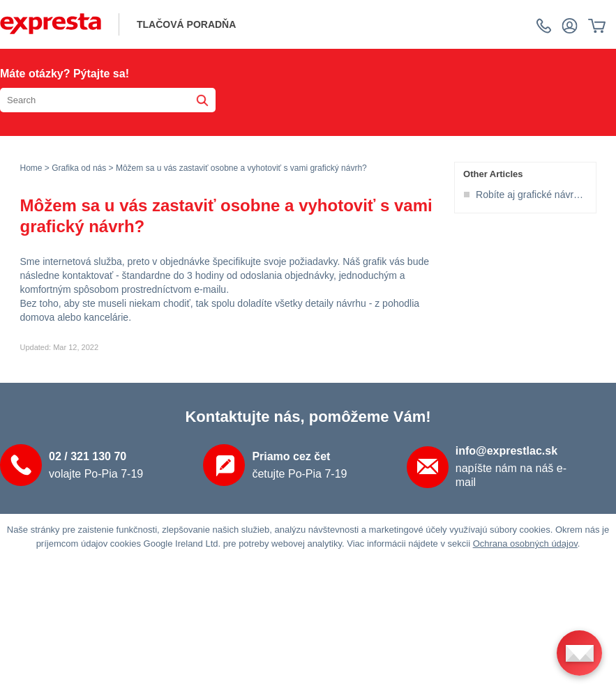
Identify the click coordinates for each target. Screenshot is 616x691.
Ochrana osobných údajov (525, 544)
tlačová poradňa (186, 24)
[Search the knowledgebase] (108, 100)
